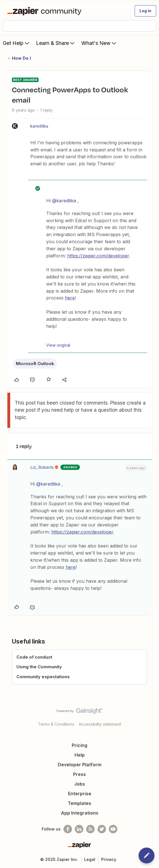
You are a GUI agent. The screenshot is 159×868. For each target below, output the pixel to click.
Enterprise (80, 794)
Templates (79, 803)
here (70, 298)
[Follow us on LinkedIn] (79, 829)
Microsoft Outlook (35, 364)
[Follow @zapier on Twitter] (102, 829)
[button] (145, 11)
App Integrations (80, 813)
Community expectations (43, 677)
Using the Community (39, 667)
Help (80, 755)
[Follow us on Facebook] (68, 829)
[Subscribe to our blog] (90, 829)
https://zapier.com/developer (98, 256)
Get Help (17, 43)
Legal (90, 859)
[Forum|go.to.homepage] (45, 11)
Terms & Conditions (56, 724)
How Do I (21, 58)
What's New (99, 43)
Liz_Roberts (42, 467)
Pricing (79, 745)
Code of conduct (34, 657)
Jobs (80, 784)
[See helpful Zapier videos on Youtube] (113, 829)
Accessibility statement (100, 724)
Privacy (109, 859)
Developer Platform (80, 765)
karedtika (39, 126)
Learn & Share (56, 43)
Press (79, 774)
